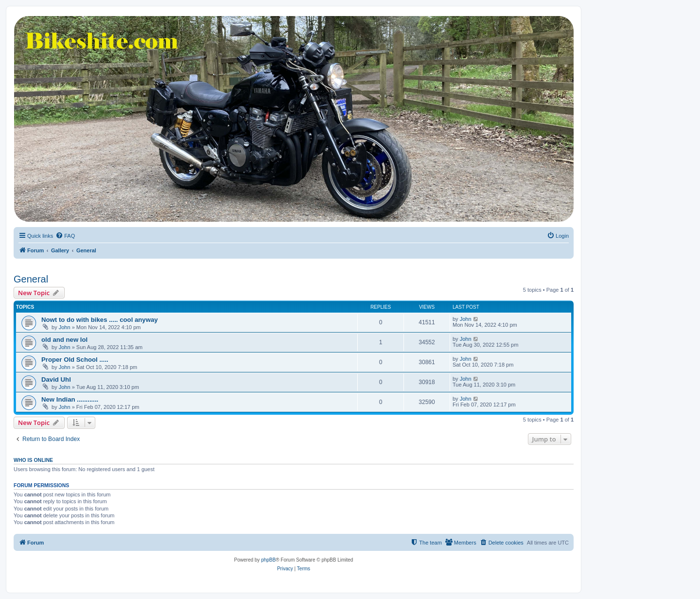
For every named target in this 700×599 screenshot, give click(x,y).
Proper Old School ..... (75, 360)
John (65, 327)
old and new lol (64, 340)
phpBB (268, 560)
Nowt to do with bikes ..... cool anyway (100, 320)
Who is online (33, 460)
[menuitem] (65, 236)
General (31, 279)
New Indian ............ (70, 399)
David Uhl (56, 379)
